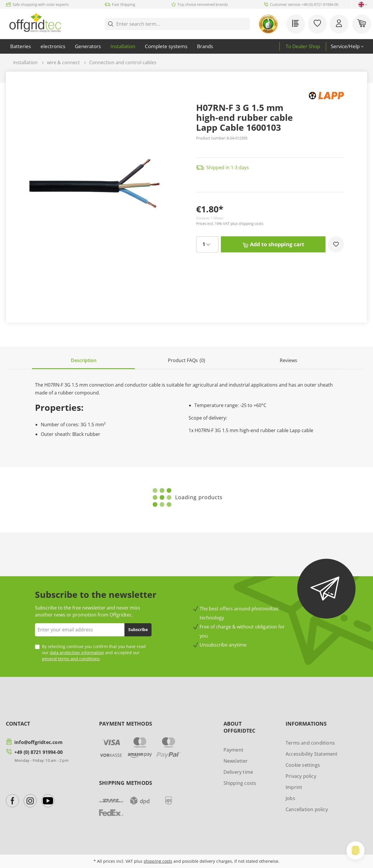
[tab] (83, 361)
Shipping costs (240, 783)
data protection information (77, 653)
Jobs (290, 798)
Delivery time (238, 772)
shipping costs (158, 861)
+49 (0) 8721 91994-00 (38, 752)
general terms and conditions (71, 659)
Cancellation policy (307, 809)
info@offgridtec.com (38, 742)
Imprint (294, 787)
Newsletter (236, 761)
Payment (233, 750)
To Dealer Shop (303, 46)
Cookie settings (303, 765)
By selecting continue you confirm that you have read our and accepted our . (94, 653)
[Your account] (339, 24)
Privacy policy (301, 776)
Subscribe (138, 629)
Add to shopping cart (273, 244)
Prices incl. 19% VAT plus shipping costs (230, 223)
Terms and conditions (310, 743)
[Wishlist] (317, 24)
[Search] (245, 24)
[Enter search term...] (179, 24)
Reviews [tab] (288, 360)
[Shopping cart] (362, 24)
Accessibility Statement (312, 754)
